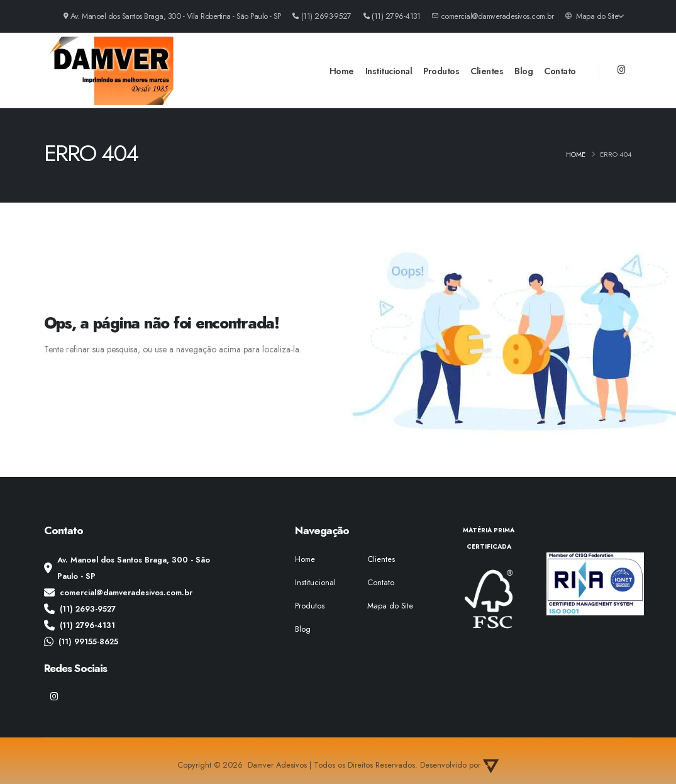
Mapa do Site (595, 16)
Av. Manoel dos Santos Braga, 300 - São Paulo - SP (127, 568)
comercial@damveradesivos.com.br (118, 593)
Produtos (441, 71)
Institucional (389, 71)
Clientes (487, 71)
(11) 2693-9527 (80, 609)
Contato (560, 71)
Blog (524, 71)
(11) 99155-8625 (81, 642)
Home (342, 71)
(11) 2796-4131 (80, 625)
